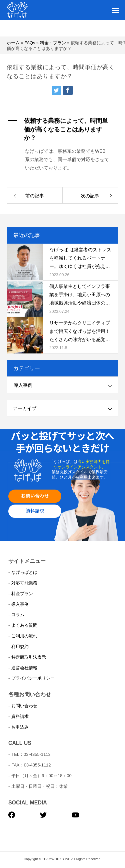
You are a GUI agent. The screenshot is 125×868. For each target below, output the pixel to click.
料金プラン (22, 594)
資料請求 (35, 511)
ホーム (13, 43)
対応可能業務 (24, 583)
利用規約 (20, 647)
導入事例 (23, 385)
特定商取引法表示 (29, 657)
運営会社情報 (24, 668)
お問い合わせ (35, 496)
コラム (18, 615)
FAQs (30, 43)
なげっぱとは (24, 572)
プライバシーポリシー (33, 678)
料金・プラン (53, 43)
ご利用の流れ (24, 636)
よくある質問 (24, 625)
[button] (62, 129)
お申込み (20, 727)
